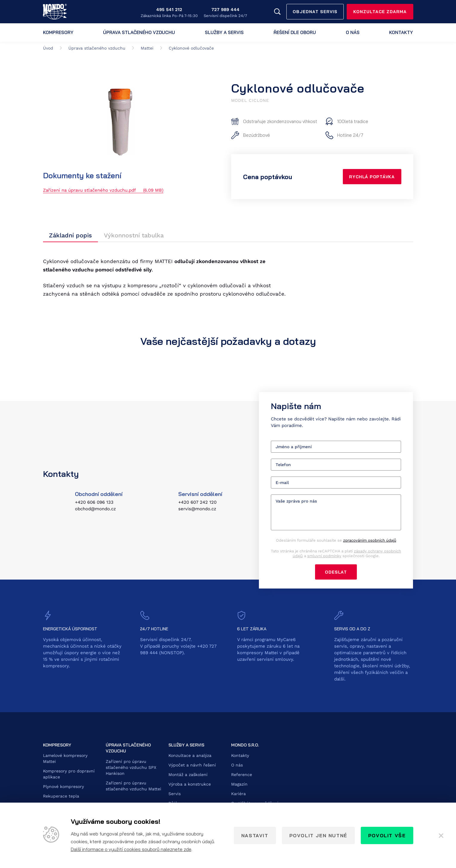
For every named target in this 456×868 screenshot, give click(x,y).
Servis (175, 794)
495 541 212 (169, 10)
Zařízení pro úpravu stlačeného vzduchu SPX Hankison (131, 768)
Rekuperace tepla (61, 797)
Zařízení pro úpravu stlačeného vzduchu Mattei (133, 786)
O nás (353, 32)
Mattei (147, 48)
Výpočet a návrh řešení (192, 766)
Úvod (48, 48)
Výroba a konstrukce (190, 785)
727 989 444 (225, 10)
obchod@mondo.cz (95, 509)
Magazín (239, 785)
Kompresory (58, 32)
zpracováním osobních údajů (370, 541)
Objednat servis (315, 12)
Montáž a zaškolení (188, 775)
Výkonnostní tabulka (134, 236)
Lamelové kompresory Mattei (65, 759)
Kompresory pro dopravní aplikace (69, 775)
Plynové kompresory (63, 787)
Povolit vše (387, 835)
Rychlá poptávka (371, 177)
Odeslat (336, 572)
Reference (242, 775)
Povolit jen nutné (318, 835)
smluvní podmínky (324, 556)
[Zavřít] (441, 835)
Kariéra (238, 794)
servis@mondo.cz (197, 509)
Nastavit (255, 835)
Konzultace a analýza (190, 756)
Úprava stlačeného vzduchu (139, 32)
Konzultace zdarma (380, 12)
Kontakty (401, 32)
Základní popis (70, 236)
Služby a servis (224, 32)
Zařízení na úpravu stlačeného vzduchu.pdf (103, 190)
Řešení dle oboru (295, 32)
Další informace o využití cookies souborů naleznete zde (131, 849)
